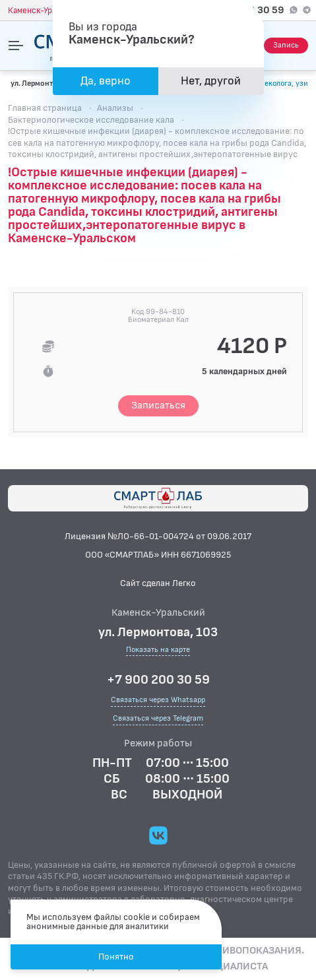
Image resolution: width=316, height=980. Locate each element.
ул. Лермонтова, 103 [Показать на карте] (46, 83)
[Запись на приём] (286, 46)
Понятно (116, 957)
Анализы (115, 108)
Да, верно (106, 81)
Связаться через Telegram (158, 718)
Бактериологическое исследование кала (91, 120)
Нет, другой (211, 81)
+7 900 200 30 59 (158, 680)
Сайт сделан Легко (158, 583)
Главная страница (45, 108)
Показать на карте (158, 650)
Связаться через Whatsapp (158, 700)
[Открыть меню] (16, 46)
